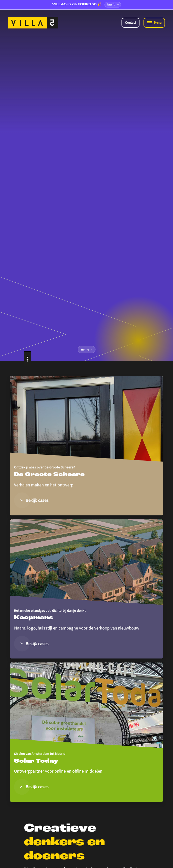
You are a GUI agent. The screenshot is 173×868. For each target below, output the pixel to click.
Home (85, 349)
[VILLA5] (33, 23)
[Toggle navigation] (154, 23)
